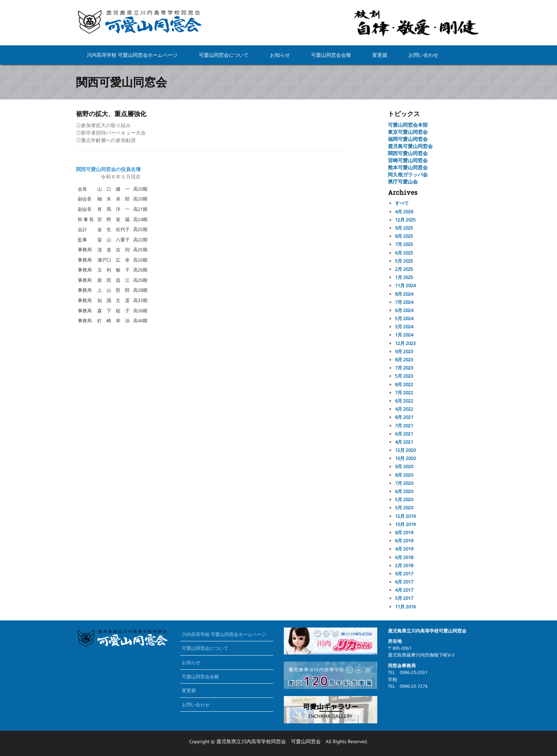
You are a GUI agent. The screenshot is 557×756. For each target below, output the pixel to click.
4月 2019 (404, 549)
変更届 (380, 55)
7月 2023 (404, 368)
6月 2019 (404, 541)
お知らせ (280, 55)
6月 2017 (404, 582)
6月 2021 (404, 434)
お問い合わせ (423, 55)
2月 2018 (404, 565)
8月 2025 (404, 236)
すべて (402, 203)
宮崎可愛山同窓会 (408, 160)
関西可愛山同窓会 (408, 153)
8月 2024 (404, 294)
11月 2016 (405, 607)
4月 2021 (404, 442)
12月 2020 (405, 450)
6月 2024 (404, 310)
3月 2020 (404, 508)
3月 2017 (404, 598)
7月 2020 (404, 483)
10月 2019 (405, 524)
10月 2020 (405, 458)
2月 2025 (404, 269)
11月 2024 (405, 285)
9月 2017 (404, 574)
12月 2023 (405, 343)
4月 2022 (404, 409)
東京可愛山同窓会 (408, 132)
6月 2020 (404, 491)
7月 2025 (404, 244)
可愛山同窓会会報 (331, 55)
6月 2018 (404, 557)
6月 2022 (404, 401)
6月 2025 (404, 253)
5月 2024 (404, 318)
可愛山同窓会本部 (408, 125)
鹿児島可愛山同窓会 (410, 146)
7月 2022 (404, 393)
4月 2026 (404, 212)
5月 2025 (404, 261)
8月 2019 (404, 532)
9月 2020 (404, 466)
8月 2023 (404, 360)
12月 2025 (405, 220)
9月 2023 (404, 351)
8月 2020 (404, 475)
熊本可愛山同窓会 (408, 167)
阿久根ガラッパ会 (408, 174)
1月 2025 (404, 277)
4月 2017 (404, 590)
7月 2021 (404, 426)
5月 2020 (404, 499)
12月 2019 (405, 516)
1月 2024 (404, 335)
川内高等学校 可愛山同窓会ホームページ (132, 55)
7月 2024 (404, 302)
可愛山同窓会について (224, 55)
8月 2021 (404, 417)
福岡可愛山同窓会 (408, 139)
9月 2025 (404, 228)
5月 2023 (404, 376)
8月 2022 (404, 384)
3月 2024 (404, 327)
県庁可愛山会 (403, 182)
